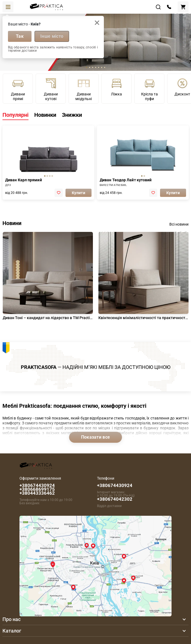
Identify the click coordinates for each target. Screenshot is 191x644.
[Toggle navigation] (8, 7)
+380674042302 (115, 499)
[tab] (86, 67)
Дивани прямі (18, 89)
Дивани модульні (84, 89)
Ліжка (117, 87)
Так (20, 36)
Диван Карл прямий (24, 180)
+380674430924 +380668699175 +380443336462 (37, 489)
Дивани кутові (51, 89)
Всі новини (179, 224)
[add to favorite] (59, 193)
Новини (12, 223)
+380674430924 (115, 485)
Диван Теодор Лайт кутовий (126, 180)
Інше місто (52, 36)
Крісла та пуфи (149, 89)
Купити (79, 193)
